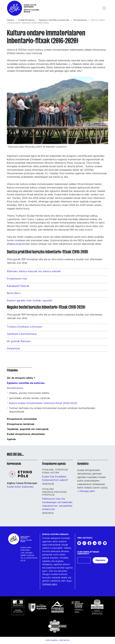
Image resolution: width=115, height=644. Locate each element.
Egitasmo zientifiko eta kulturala (54, 20)
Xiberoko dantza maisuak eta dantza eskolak (34, 271)
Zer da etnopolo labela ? (21, 378)
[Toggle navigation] (104, 8)
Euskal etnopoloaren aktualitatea (26, 434)
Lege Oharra (52, 640)
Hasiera (10, 20)
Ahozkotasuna (80, 20)
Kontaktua (64, 640)
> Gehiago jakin (86, 491)
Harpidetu (83, 464)
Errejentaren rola (17, 279)
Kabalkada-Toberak (18, 286)
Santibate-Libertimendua (22, 334)
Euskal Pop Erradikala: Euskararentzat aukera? (55, 478)
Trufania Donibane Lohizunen (25, 327)
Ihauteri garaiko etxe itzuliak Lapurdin (30, 301)
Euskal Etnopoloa (26, 20)
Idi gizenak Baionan (19, 341)
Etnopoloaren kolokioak (21, 424)
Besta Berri (14, 293)
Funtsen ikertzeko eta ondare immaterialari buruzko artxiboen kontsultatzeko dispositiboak (52, 410)
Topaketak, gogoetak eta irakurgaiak (28, 429)
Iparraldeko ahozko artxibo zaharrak (30, 398)
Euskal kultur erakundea (20, 487)
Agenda (11, 439)
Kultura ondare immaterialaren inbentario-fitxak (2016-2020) (43, 403)
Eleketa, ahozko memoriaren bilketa (29, 393)
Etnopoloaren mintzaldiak (22, 419)
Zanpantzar (14, 349)
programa (17, 244)
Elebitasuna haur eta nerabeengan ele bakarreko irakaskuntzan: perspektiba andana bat (57, 504)
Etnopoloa (12, 370)
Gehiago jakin (50, 584)
